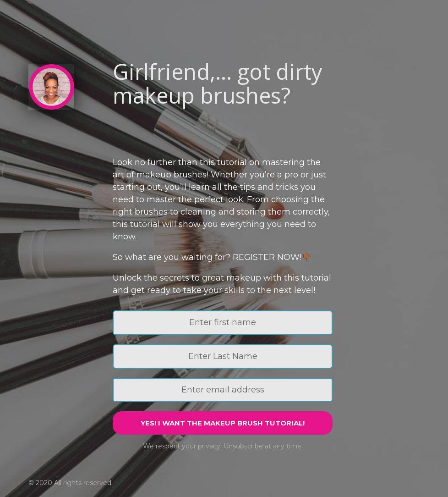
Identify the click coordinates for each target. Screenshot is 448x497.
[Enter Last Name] (223, 356)
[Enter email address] (223, 390)
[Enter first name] (223, 323)
